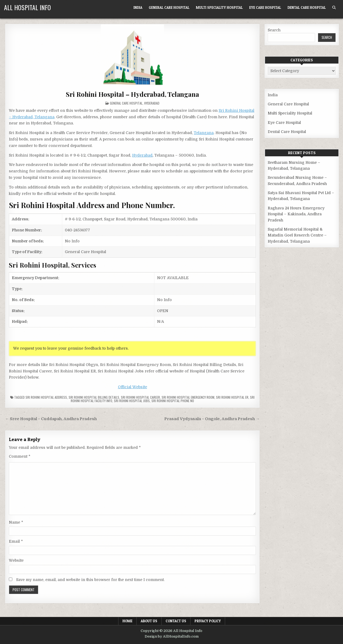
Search (274, 30)
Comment (20, 456)
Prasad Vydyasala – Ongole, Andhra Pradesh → (212, 419)
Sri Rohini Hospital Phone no (173, 401)
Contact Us (176, 621)
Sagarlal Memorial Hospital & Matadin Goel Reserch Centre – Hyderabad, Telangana (297, 235)
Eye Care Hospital (265, 8)
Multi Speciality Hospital (219, 8)
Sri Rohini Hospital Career (140, 397)
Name (16, 522)
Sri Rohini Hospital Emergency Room (188, 397)
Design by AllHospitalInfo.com (172, 636)
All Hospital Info (27, 7)
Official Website (133, 387)
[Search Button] (334, 8)
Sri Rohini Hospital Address (46, 397)
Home (127, 621)
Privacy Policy (208, 621)
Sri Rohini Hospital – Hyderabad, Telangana (133, 94)
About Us (149, 621)
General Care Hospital (169, 8)
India (138, 8)
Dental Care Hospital (307, 8)
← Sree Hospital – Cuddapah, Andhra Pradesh (51, 419)
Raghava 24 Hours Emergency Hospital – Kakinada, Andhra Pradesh (296, 214)
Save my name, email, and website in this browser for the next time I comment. (90, 580)
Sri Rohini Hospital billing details (94, 397)
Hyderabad (152, 103)
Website (16, 560)
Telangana (204, 133)
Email (16, 541)
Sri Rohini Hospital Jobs (132, 401)
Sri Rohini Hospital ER (232, 397)
